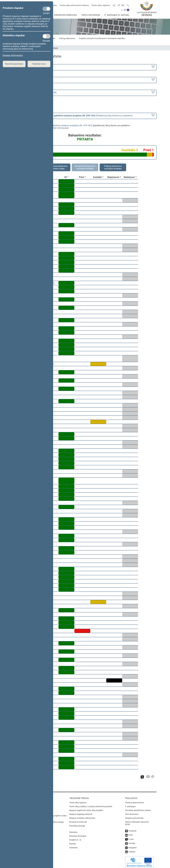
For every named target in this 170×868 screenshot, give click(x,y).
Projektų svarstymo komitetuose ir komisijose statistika (102, 38)
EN (123, 5)
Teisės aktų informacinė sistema (74, 5)
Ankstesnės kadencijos (65, 15)
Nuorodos (73, 830)
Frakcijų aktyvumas (67, 38)
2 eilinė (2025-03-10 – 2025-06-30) (31, 80)
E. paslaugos (130, 805)
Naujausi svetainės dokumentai (82, 816)
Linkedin (132, 850)
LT (119, 5)
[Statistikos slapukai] (46, 36)
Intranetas (73, 846)
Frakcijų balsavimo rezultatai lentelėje (113, 167)
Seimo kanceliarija (91, 15)
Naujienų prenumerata (134, 816)
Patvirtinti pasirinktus (14, 64)
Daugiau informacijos (13, 55)
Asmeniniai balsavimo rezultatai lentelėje (85, 167)
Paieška (72, 842)
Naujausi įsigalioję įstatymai (81, 812)
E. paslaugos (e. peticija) (117, 15)
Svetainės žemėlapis (78, 834)
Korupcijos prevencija (78, 820)
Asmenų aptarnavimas (134, 801)
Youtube (132, 841)
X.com (131, 837)
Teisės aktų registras (101, 5)
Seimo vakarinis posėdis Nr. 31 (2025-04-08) (36, 93)
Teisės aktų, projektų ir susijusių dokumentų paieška (91, 805)
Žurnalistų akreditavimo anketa (138, 808)
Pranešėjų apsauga (77, 824)
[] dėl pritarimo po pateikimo (74, 116)
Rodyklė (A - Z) (75, 838)
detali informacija (59, 128)
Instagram (132, 846)
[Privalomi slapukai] (46, 9)
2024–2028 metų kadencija (28, 67)
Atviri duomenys (132, 812)
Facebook (132, 829)
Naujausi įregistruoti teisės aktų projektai (86, 808)
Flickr (131, 833)
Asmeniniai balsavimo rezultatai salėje (57, 167)
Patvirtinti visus (39, 64)
